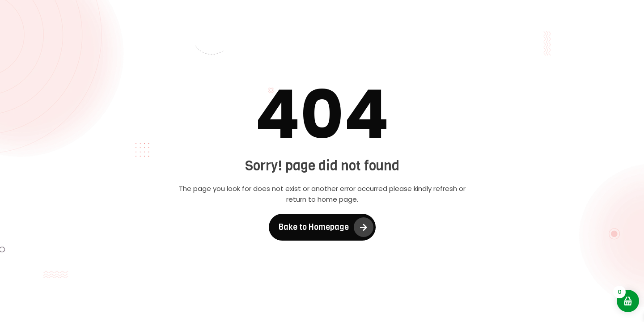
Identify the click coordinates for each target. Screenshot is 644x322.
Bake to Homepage (314, 227)
